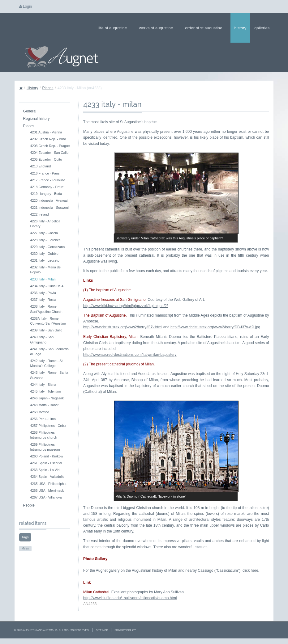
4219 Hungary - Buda (46, 194)
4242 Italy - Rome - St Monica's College (47, 363)
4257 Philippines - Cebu (48, 426)
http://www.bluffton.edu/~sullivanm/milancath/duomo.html (130, 598)
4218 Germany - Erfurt (47, 187)
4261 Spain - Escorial (46, 463)
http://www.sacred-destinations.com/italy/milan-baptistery (130, 355)
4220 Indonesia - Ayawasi (49, 200)
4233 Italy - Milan (43, 279)
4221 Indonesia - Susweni (49, 208)
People (29, 505)
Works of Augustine (158, 28)
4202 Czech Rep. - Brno (48, 139)
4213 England (41, 166)
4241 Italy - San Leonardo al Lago (49, 351)
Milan (25, 548)
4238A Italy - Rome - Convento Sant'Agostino (48, 321)
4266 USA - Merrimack (47, 490)
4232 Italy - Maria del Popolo (46, 270)
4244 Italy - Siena (43, 385)
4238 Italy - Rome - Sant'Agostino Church (46, 309)
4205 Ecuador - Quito (46, 159)
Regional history (37, 119)
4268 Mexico (40, 412)
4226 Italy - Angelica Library (45, 224)
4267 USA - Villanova (46, 497)
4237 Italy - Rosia (43, 300)
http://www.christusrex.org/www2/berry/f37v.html (123, 327)
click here (250, 570)
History (240, 28)
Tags (25, 537)
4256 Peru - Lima (43, 419)
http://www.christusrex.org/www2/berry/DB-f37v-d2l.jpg (215, 327)
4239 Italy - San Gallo (46, 330)
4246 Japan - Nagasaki (47, 398)
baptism (237, 137)
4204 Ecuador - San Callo (49, 153)
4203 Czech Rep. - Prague (50, 146)
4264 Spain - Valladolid (47, 477)
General (30, 111)
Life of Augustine (115, 28)
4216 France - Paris (45, 173)
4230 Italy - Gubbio (44, 254)
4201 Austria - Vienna (46, 132)
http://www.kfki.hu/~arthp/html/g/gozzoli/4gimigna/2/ (125, 306)
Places (48, 88)
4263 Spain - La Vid (45, 470)
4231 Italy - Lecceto (45, 260)
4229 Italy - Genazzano (48, 247)
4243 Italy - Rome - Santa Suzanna (49, 375)
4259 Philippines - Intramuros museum (45, 447)
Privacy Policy (125, 630)
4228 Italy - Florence (45, 240)
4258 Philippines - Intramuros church (44, 435)
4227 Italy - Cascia (44, 233)
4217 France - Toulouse (48, 180)
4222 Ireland (40, 214)
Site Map (102, 630)
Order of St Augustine (206, 28)
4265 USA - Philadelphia (48, 484)
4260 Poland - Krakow (47, 456)
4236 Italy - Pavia (43, 293)
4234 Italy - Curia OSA (47, 286)
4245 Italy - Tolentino (46, 391)
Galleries (264, 28)
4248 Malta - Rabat (45, 405)
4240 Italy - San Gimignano (42, 339)
